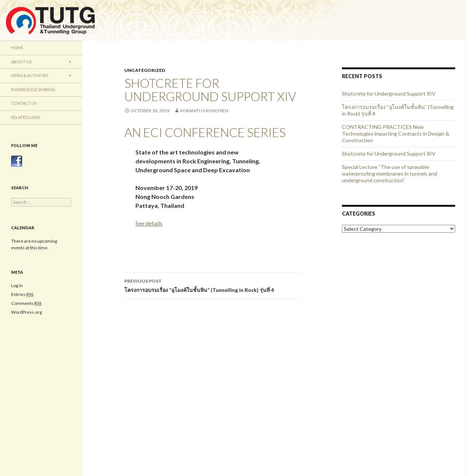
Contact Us (24, 103)
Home (17, 48)
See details (149, 223)
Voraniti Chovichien (204, 111)
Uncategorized (145, 70)
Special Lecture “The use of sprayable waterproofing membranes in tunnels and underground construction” (389, 174)
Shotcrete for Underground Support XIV (389, 94)
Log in (17, 285)
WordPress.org (26, 312)
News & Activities (30, 75)
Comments (26, 303)
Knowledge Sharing (33, 89)
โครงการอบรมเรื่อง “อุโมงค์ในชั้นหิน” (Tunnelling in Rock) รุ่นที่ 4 (212, 285)
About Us (21, 62)
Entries (22, 294)
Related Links (26, 117)
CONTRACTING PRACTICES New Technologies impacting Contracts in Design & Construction (396, 134)
